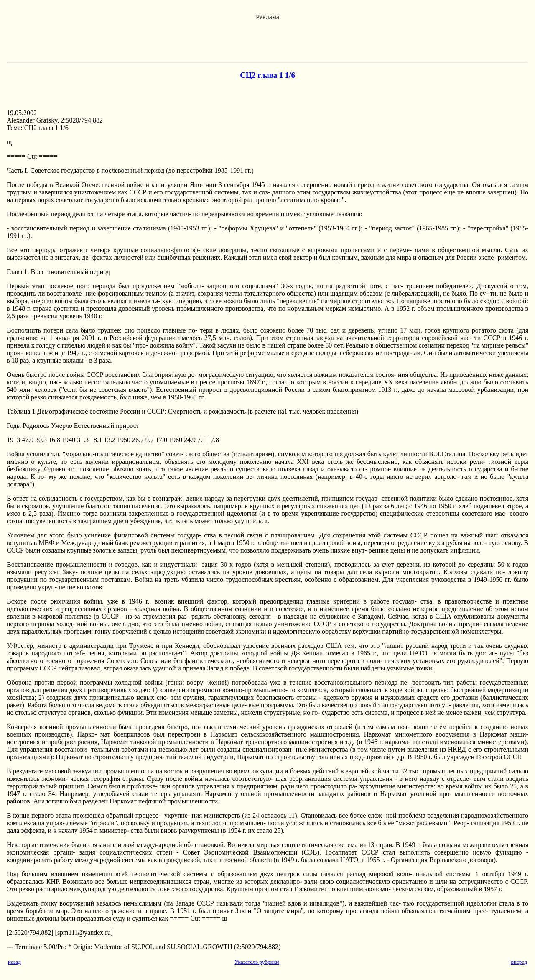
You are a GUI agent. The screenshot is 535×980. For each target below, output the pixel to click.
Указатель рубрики (257, 962)
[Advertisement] (267, 40)
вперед (519, 962)
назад (14, 962)
